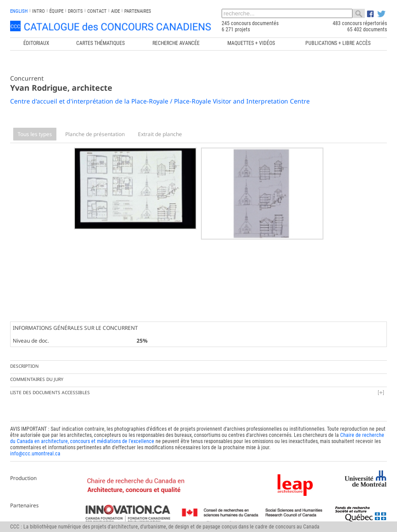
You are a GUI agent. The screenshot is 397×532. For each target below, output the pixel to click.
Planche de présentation (95, 134)
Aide (115, 11)
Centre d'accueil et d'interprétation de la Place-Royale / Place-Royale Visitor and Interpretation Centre (160, 101)
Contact (97, 11)
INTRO (39, 11)
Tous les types (35, 134)
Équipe (56, 11)
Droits (75, 11)
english (19, 11)
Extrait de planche (160, 134)
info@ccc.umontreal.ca (35, 453)
